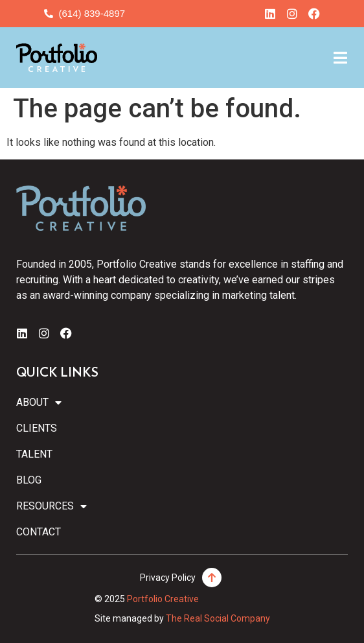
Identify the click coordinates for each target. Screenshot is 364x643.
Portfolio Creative (163, 599)
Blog (29, 480)
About (39, 403)
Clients (37, 428)
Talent (34, 454)
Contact (39, 532)
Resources (51, 506)
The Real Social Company (218, 618)
